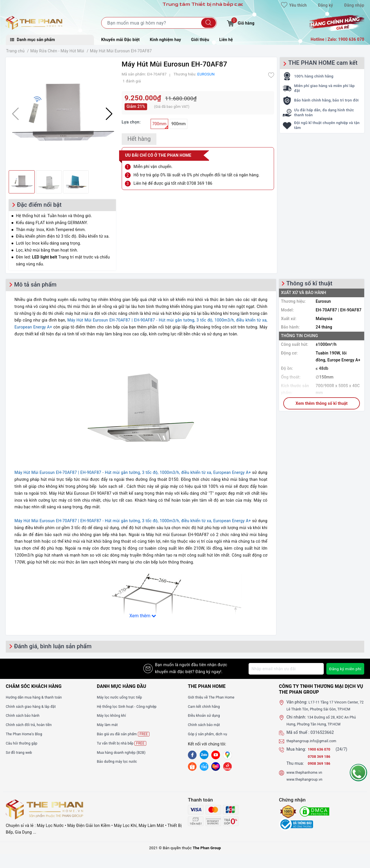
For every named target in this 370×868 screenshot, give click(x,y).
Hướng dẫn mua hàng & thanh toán (38, 697)
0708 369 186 (321, 763)
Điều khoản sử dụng (206, 715)
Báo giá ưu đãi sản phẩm (126, 734)
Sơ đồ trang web (21, 752)
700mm (160, 125)
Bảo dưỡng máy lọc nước (120, 761)
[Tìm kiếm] (209, 23)
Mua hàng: (296, 756)
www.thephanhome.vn (307, 779)
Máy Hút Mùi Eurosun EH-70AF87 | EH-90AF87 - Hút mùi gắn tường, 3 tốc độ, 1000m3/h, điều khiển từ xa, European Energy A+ (133, 472)
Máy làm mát (109, 725)
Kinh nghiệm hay (165, 40)
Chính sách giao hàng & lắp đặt (35, 706)
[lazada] (216, 766)
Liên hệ (226, 40)
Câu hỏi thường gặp (24, 743)
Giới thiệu (200, 40)
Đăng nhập (354, 5)
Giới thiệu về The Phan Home (215, 697)
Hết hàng (139, 139)
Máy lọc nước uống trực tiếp (123, 697)
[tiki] (204, 766)
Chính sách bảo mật (206, 725)
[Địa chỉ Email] (286, 669)
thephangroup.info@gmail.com (315, 748)
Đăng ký (325, 5)
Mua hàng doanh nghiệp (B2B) (125, 752)
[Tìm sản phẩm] (159, 23)
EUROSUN (206, 74)
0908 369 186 (321, 770)
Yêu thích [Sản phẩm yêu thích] (294, 5)
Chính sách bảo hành (25, 715)
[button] (109, 114)
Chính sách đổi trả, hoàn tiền (32, 725)
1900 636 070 (321, 756)
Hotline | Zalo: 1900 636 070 (337, 39)
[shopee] (192, 766)
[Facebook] (192, 755)
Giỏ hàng (241, 22)
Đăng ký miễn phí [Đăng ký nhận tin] (345, 669)
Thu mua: (295, 770)
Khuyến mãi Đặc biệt (120, 40)
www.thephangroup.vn (307, 786)
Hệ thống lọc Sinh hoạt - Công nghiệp (131, 706)
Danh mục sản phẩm (33, 40)
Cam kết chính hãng (206, 706)
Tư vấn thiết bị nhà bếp (124, 743)
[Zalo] (204, 755)
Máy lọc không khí (114, 715)
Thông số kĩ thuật (309, 283)
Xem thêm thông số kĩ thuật (322, 403)
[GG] (227, 755)
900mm (178, 124)
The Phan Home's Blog (27, 734)
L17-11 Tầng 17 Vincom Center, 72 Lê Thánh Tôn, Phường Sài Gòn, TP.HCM (325, 709)
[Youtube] (216, 755)
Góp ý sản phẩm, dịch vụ (211, 734)
